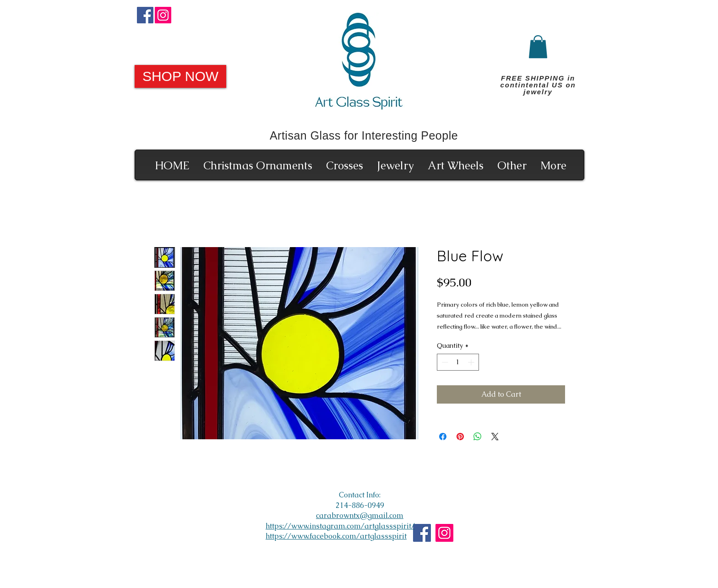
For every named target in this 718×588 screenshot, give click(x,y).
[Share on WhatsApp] (478, 437)
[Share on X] (495, 437)
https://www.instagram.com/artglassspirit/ (340, 526)
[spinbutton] (458, 362)
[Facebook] (145, 15)
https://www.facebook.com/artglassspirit (336, 536)
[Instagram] (163, 15)
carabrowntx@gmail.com (360, 515)
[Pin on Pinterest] (460, 437)
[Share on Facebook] (443, 437)
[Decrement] (444, 362)
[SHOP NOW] (180, 76)
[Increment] (472, 362)
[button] (538, 47)
